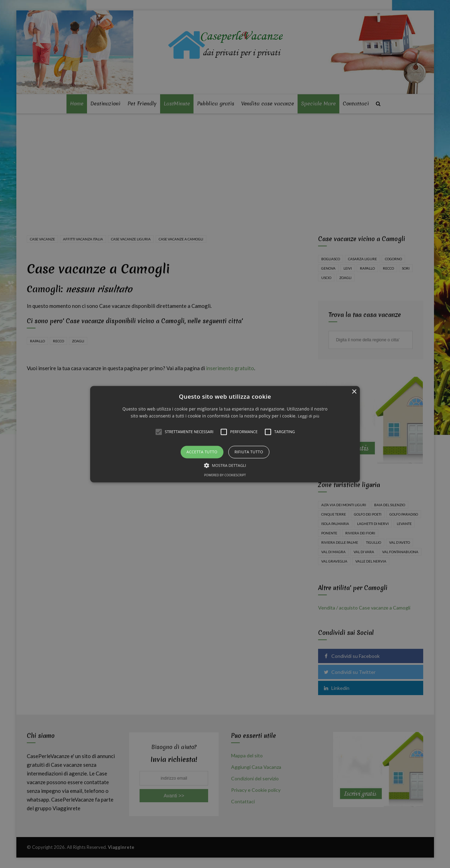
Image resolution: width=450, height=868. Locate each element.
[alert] (225, 434)
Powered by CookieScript (225, 475)
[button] (225, 434)
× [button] (354, 392)
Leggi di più (309, 416)
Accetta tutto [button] (202, 452)
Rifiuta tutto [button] (249, 452)
